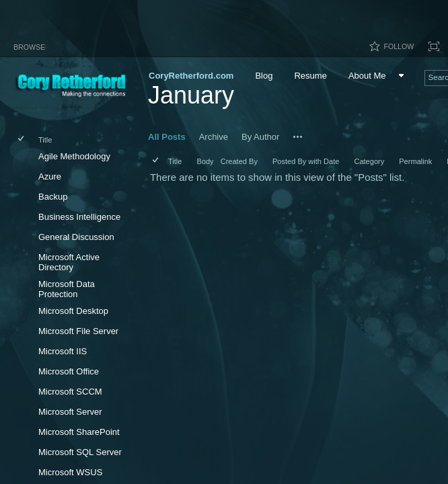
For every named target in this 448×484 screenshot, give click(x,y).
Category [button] (369, 161)
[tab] (29, 45)
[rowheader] (24, 158)
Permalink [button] (415, 161)
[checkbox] (22, 139)
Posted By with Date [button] (306, 161)
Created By (239, 161)
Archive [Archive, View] (214, 137)
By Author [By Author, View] (260, 137)
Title (45, 140)
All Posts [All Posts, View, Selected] (167, 137)
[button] (298, 136)
